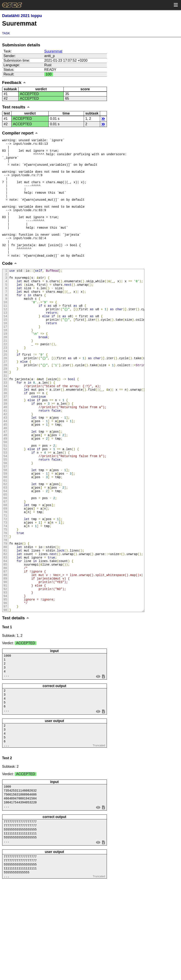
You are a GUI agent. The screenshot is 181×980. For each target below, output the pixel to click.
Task (6, 33)
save (103, 764)
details (103, 119)
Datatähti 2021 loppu (22, 16)
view (98, 764)
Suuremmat (53, 51)
